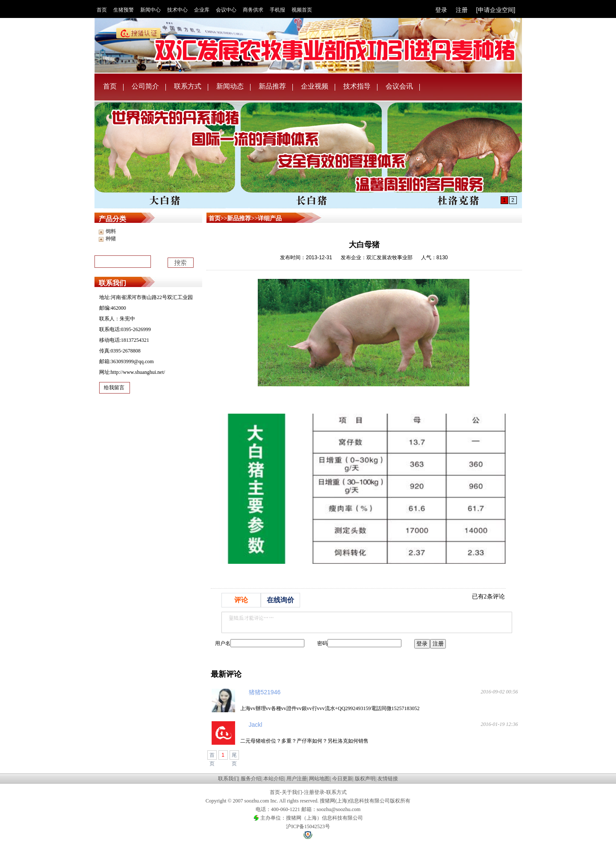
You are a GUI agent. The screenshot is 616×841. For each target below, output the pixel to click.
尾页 (234, 756)
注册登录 (314, 792)
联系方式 (188, 86)
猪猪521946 (265, 692)
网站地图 (319, 779)
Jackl (256, 725)
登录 (441, 10)
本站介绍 (274, 779)
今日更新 (342, 779)
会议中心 (226, 10)
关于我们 (292, 792)
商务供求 (253, 10)
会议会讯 (399, 86)
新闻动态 (230, 86)
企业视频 (315, 86)
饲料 (111, 231)
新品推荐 (272, 86)
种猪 (111, 239)
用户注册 (297, 779)
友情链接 (388, 779)
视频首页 (302, 10)
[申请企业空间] (496, 10)
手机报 (277, 10)
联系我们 (228, 779)
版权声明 (365, 779)
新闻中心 (150, 10)
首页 (102, 10)
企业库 (202, 10)
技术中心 (177, 10)
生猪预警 (124, 10)
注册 (462, 10)
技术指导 (357, 86)
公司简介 (145, 86)
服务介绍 (251, 779)
